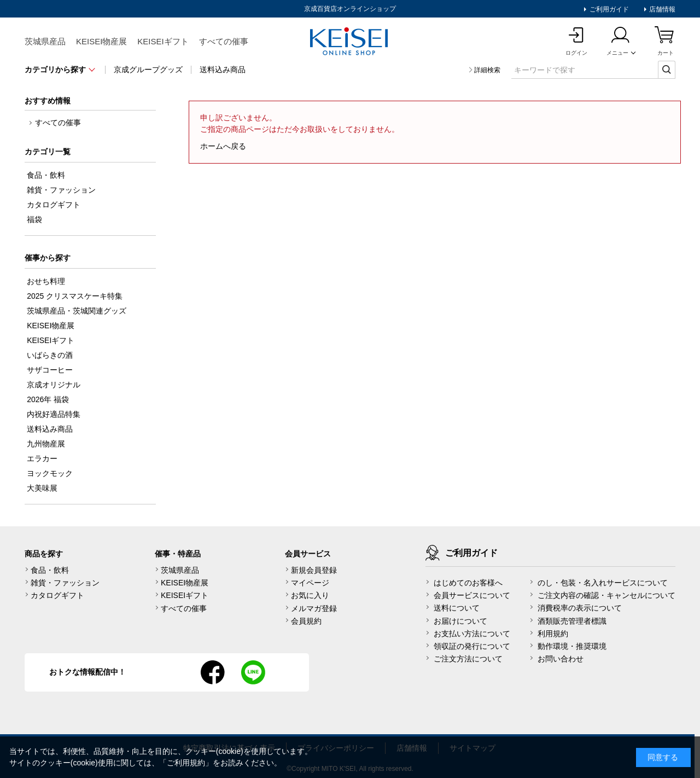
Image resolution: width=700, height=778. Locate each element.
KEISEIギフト (163, 41)
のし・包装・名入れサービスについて (603, 583)
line (253, 672)
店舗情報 (661, 9)
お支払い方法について (472, 634)
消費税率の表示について (580, 608)
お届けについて (460, 621)
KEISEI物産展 (101, 41)
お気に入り (310, 595)
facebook (213, 672)
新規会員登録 (314, 570)
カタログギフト (57, 595)
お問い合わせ (561, 659)
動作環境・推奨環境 (572, 646)
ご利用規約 (186, 763)
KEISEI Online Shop (350, 42)
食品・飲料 (50, 570)
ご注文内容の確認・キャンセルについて (606, 595)
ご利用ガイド (608, 9)
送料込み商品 (223, 69)
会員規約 (306, 621)
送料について (457, 608)
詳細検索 (487, 70)
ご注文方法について (468, 659)
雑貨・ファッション (65, 583)
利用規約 (553, 634)
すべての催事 (224, 41)
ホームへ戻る (223, 146)
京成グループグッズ (148, 69)
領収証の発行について (472, 646)
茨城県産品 (45, 41)
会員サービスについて (472, 595)
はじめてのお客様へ (468, 583)
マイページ (310, 583)
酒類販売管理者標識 (572, 621)
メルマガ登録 (314, 608)
